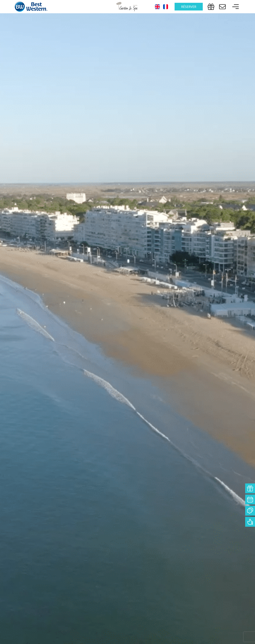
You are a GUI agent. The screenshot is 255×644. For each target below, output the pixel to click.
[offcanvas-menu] (235, 7)
